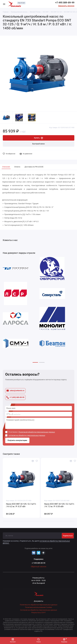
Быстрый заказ (38, 144)
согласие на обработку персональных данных (27, 435)
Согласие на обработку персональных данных (39, 610)
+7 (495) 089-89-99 (15, 397)
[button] (35, 362)
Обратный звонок (39, 567)
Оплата (17, 167)
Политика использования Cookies (38, 607)
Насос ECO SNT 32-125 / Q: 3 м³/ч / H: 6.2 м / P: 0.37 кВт (21, 505)
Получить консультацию (17, 440)
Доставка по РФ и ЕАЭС (34, 167)
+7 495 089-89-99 (65, 3)
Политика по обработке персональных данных (39, 605)
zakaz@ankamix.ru (15, 391)
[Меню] (4, 4)
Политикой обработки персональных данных (37, 432)
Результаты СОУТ (38, 613)
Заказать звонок (66, 6)
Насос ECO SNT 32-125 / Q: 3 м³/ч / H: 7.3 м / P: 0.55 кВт (59, 505)
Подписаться (68, 536)
